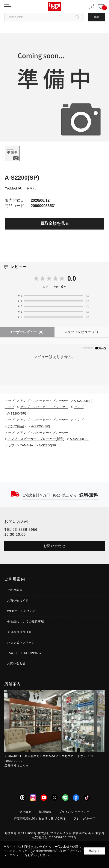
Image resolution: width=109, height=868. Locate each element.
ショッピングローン (21, 642)
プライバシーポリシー (74, 812)
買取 (96, 17)
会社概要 (25, 812)
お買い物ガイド (18, 600)
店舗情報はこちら (17, 766)
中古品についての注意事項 (26, 621)
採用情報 (45, 812)
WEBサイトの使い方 (21, 611)
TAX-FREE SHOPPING (24, 653)
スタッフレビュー (82, 332)
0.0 (72, 278)
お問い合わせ (54, 546)
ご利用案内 (15, 590)
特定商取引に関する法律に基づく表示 (40, 818)
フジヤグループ (84, 818)
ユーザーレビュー (27, 332)
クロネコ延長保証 (19, 632)
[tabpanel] (54, 87)
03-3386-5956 (25, 530)
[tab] (12, 154)
